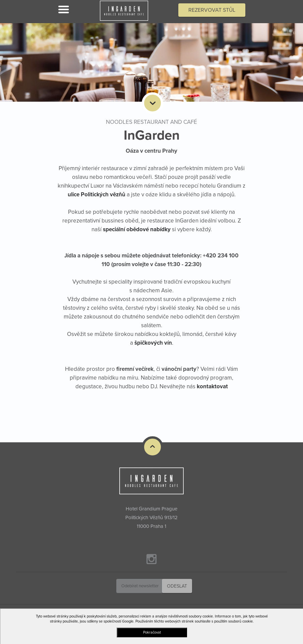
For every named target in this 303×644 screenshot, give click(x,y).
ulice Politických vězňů (97, 194)
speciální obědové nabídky (137, 229)
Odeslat (177, 586)
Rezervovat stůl (212, 10)
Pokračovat (152, 632)
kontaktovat (212, 386)
